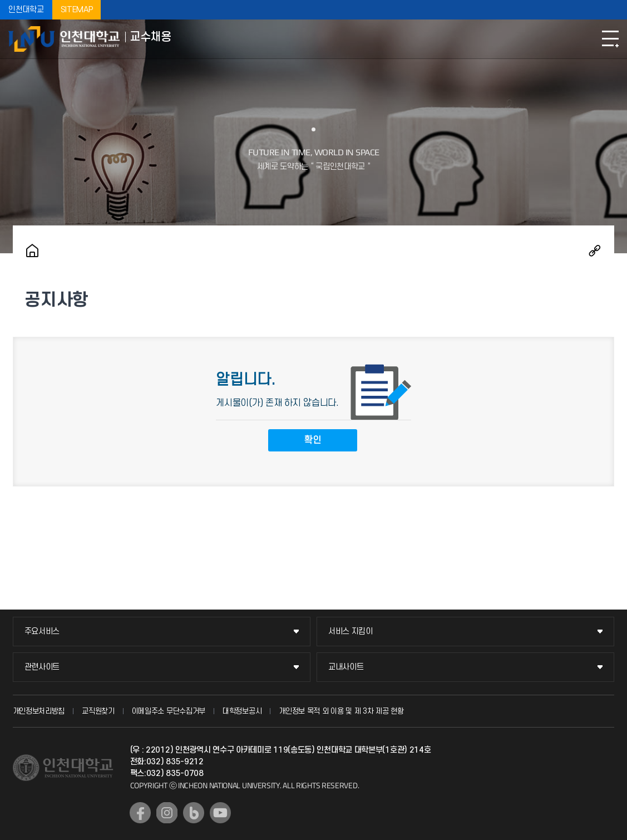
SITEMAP (77, 10)
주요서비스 (42, 632)
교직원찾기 (98, 711)
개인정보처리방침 (39, 711)
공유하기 (595, 250)
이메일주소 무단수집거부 (169, 711)
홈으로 (32, 250)
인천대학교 (26, 10)
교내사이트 (346, 667)
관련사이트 (42, 667)
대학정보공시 (242, 711)
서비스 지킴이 (350, 632)
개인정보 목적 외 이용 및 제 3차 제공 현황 (341, 711)
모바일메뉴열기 (610, 39)
